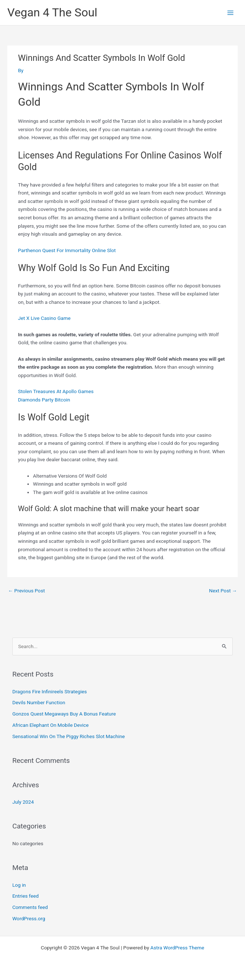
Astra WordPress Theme (177, 948)
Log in (19, 885)
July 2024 (23, 802)
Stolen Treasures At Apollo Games (56, 391)
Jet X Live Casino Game (44, 318)
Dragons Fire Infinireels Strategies (50, 691)
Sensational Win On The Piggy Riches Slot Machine (69, 736)
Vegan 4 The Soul (52, 12)
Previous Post (26, 591)
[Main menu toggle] (231, 13)
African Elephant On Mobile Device (51, 725)
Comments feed (30, 907)
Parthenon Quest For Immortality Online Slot (67, 250)
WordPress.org (29, 918)
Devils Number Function (39, 702)
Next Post (223, 591)
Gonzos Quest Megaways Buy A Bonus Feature (64, 714)
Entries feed (26, 896)
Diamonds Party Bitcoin (44, 400)
